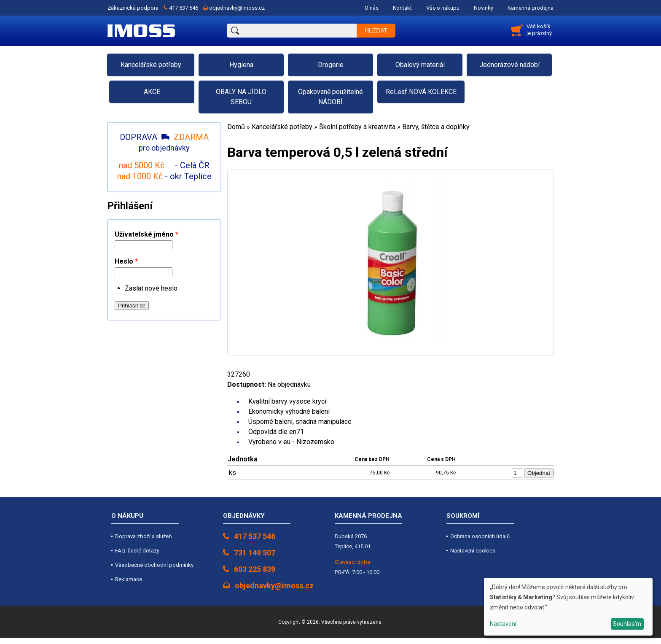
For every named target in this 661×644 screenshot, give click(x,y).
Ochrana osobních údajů (480, 536)
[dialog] (568, 607)
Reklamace (129, 579)
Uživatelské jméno (146, 234)
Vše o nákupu (443, 8)
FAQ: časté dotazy (137, 551)
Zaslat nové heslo (151, 288)
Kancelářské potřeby (282, 127)
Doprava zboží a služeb (144, 536)
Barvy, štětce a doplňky (436, 127)
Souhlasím (627, 624)
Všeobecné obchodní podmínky (154, 565)
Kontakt (402, 8)
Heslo (126, 261)
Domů (236, 127)
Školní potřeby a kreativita (357, 127)
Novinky (484, 8)
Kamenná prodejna (531, 8)
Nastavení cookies (473, 551)
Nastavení (503, 624)
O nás (372, 8)
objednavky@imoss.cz (237, 8)
